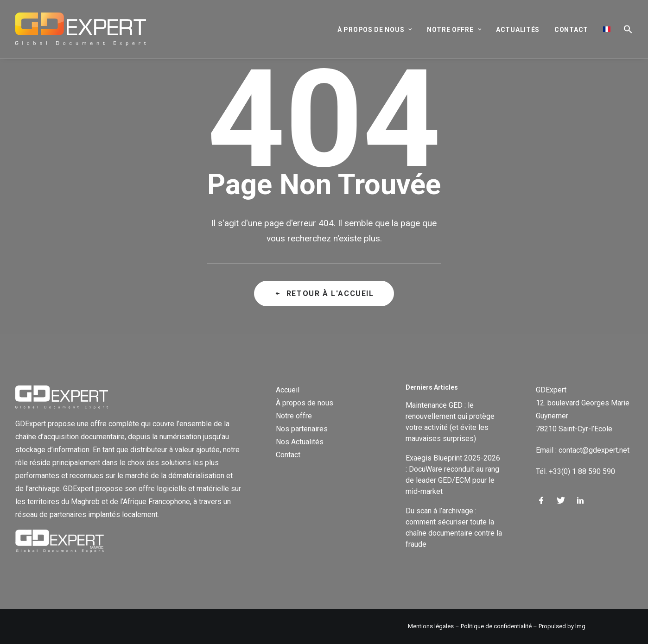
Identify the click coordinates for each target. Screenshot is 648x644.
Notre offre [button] (454, 30)
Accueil (288, 390)
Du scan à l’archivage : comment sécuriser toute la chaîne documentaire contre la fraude (454, 527)
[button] (625, 29)
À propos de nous (305, 403)
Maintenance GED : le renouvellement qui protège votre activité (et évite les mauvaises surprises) (450, 422)
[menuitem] (378, 30)
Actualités (518, 30)
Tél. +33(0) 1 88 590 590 (575, 471)
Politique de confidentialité (496, 626)
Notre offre (294, 416)
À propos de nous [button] (375, 30)
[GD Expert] (81, 29)
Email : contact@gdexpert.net (583, 450)
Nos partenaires (302, 429)
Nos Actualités (300, 442)
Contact (571, 30)
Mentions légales (431, 626)
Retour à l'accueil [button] (324, 294)
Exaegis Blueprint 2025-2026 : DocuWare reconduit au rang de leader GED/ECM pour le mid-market (453, 475)
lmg (580, 626)
